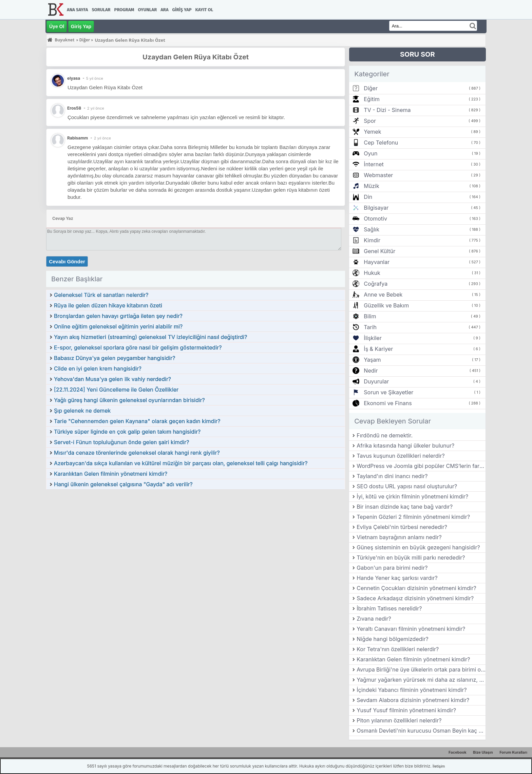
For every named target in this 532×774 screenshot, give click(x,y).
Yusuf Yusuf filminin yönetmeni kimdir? (406, 710)
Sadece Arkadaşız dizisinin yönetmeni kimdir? (415, 598)
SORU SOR (417, 54)
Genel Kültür (379, 251)
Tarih (370, 327)
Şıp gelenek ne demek (82, 411)
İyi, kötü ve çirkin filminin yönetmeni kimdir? (412, 496)
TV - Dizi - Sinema (387, 110)
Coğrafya (376, 284)
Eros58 (74, 108)
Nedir (371, 371)
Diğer (371, 88)
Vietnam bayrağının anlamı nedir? (399, 537)
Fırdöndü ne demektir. (385, 435)
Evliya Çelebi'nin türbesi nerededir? (402, 527)
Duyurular (376, 381)
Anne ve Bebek (383, 295)
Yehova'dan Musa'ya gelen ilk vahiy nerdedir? (112, 379)
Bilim (370, 316)
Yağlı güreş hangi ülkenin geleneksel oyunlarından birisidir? (129, 400)
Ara (164, 10)
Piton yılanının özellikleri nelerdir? (399, 720)
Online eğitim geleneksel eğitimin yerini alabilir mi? (118, 326)
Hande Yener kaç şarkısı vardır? (397, 578)
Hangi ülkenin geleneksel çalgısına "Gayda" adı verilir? (123, 484)
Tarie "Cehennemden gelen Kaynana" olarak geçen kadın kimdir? (137, 421)
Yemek (372, 132)
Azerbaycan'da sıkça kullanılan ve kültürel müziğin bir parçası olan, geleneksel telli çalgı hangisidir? (181, 463)
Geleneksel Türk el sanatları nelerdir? (101, 295)
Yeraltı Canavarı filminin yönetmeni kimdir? (411, 629)
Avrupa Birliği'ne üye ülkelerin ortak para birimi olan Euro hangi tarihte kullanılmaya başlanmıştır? (421, 669)
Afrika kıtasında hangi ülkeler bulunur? (405, 446)
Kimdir (372, 240)
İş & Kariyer (378, 349)
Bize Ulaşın (483, 752)
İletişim (439, 766)
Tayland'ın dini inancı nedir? (392, 476)
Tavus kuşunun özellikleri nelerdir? (401, 456)
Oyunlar (148, 10)
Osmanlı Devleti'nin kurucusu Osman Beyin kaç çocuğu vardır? (421, 731)
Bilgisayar (376, 208)
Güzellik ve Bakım (386, 305)
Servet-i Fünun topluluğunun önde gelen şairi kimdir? (121, 442)
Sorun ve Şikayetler (388, 392)
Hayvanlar (377, 262)
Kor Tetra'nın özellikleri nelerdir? (398, 649)
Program (124, 10)
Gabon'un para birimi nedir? (392, 568)
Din (368, 197)
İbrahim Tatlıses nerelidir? (389, 608)
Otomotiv (375, 219)
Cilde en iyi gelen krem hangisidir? (98, 369)
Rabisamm (78, 138)
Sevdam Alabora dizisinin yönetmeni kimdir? (413, 700)
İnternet (374, 164)
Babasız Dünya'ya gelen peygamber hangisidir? (115, 358)
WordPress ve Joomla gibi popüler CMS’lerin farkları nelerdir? (421, 466)
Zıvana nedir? (374, 619)
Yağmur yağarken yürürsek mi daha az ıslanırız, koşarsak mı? (421, 680)
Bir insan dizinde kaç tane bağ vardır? (405, 507)
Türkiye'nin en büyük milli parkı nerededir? (411, 558)
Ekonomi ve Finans (388, 403)
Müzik (371, 186)
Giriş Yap (182, 10)
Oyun (370, 153)
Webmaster (378, 175)
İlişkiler (373, 338)
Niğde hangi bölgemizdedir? (392, 639)
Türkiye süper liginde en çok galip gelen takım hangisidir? (127, 432)
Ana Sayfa (77, 10)
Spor (370, 121)
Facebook (458, 752)
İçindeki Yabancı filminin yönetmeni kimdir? (412, 690)
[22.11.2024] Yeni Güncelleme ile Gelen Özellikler (116, 390)
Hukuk (372, 273)
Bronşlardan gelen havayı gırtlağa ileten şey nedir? (118, 316)
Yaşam (372, 360)
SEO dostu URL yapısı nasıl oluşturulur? (407, 486)
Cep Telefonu (381, 143)
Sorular (101, 10)
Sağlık (372, 229)
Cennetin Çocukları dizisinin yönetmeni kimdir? (416, 588)
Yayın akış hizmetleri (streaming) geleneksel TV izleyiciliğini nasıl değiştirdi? (150, 337)
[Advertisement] (196, 541)
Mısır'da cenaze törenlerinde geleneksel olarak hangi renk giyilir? (137, 453)
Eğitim (372, 99)
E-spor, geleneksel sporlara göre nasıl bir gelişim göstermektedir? (138, 347)
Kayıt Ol (204, 10)
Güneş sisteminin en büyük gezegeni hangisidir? (418, 547)
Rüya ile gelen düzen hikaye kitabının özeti (108, 305)
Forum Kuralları (513, 752)
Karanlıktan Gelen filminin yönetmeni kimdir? (111, 474)
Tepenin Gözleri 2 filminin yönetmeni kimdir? (413, 517)
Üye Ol (57, 26)
